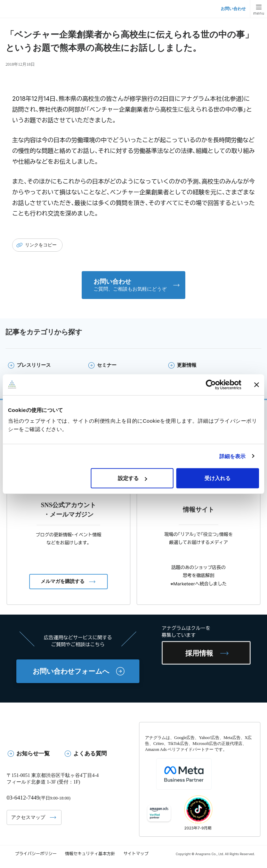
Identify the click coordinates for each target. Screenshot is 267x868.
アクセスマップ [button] (28, 817)
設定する (132, 478)
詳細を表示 (233, 456)
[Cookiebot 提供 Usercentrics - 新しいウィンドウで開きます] (211, 384)
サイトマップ (136, 854)
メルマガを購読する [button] (63, 581)
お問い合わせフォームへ (71, 671)
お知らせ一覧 (33, 753)
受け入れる (217, 478)
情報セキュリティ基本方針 (90, 854)
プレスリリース (34, 365)
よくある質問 (90, 753)
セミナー (107, 365)
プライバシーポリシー (36, 854)
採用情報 (199, 653)
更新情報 (187, 365)
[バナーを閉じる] (257, 384)
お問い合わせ (233, 9)
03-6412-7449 (23, 798)
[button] (133, 285)
